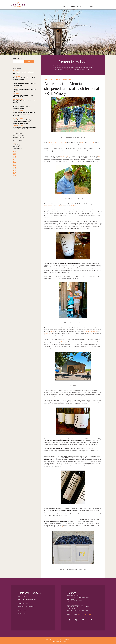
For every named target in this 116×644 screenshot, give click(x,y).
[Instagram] (76, 620)
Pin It (51, 574)
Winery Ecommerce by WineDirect (58, 641)
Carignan (58, 465)
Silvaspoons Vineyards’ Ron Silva (57, 142)
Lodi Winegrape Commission (18, 5)
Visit (85, 7)
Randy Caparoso (19, 136)
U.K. (99, 156)
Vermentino (94, 331)
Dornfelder (86, 331)
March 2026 (18, 147)
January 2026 (18, 148)
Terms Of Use (22, 614)
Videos (73, 7)
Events (91, 7)
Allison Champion (19, 137)
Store (98, 7)
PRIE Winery (73, 206)
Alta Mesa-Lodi (91, 142)
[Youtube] (91, 620)
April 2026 (17, 145)
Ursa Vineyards (48, 206)
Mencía (82, 142)
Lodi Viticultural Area (65, 527)
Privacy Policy (22, 610)
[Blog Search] (19, 61)
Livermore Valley (57, 341)
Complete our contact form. (84, 615)
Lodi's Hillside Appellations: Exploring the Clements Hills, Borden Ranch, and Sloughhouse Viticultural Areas (23, 122)
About (79, 7)
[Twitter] (83, 620)
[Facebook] (70, 620)
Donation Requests (24, 603)
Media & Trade (22, 596)
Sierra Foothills (60, 206)
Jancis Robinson (65, 156)
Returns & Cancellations (26, 607)
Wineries (66, 7)
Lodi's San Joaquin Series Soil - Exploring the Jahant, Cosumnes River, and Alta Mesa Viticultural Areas (24, 114)
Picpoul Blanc (48, 333)
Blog (103, 7)
